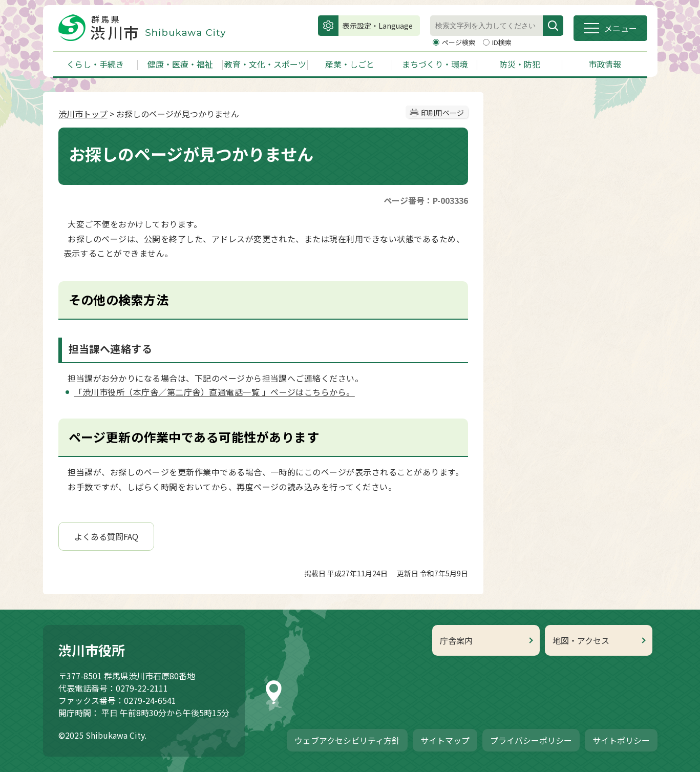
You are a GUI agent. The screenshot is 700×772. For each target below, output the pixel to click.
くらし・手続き (95, 64)
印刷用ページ (442, 113)
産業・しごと (350, 64)
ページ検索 (459, 42)
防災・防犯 (520, 64)
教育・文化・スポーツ (265, 64)
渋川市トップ (83, 114)
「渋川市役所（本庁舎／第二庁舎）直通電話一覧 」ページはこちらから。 (215, 392)
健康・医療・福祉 (180, 64)
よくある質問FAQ (106, 536)
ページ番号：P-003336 (426, 200)
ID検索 (502, 42)
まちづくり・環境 (435, 64)
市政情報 (605, 64)
